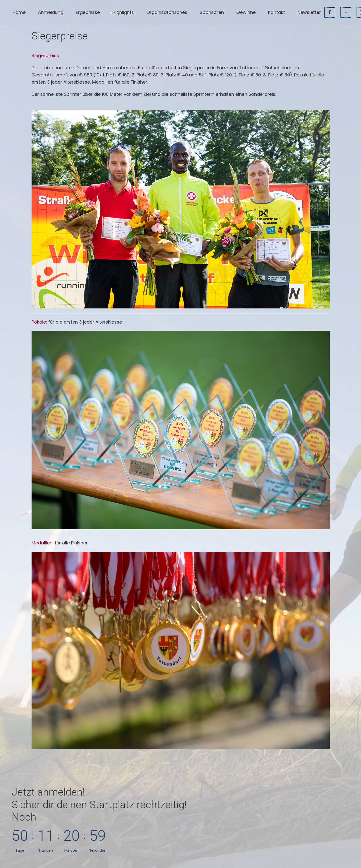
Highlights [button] (123, 12)
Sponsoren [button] (212, 12)
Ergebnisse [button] (88, 12)
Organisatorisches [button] (167, 12)
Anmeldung (51, 12)
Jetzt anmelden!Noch (99, 804)
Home (19, 12)
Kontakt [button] (277, 12)
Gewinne (246, 12)
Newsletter (309, 12)
